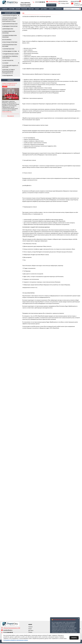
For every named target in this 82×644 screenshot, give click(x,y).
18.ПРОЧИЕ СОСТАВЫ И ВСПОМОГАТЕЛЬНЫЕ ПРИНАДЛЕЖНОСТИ (8, 71)
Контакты (59, 9)
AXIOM (18, 9)
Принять (74, 638)
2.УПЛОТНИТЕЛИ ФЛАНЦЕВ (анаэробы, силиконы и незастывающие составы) (9, 20)
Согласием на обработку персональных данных (16, 640)
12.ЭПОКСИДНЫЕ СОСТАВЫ (10, 51)
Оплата (51, 9)
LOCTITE (11, 9)
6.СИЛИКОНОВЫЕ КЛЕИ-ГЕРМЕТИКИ (9, 32)
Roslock (24, 9)
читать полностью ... (7, 111)
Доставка (44, 9)
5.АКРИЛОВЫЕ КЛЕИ (8, 29)
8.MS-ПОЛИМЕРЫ (7, 40)
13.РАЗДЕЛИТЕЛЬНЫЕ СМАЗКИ (10, 54)
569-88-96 (40, 2)
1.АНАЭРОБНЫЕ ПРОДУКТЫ (10, 15)
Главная (5, 9)
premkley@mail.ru (53, 1)
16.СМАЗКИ (5, 63)
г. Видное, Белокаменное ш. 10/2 (12, 628)
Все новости (11, 116)
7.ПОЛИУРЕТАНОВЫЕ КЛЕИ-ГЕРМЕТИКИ (10, 36)
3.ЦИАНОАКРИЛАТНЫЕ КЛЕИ (10, 24)
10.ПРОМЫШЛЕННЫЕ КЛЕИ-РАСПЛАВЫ (10, 45)
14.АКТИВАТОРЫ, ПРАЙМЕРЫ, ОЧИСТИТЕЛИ (10, 57)
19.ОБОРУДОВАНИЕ (7, 75)
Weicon (31, 9)
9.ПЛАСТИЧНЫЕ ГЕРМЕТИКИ (10, 42)
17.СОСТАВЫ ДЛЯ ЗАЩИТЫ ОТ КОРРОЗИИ (10, 66)
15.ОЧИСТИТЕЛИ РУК (8, 60)
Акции (37, 9)
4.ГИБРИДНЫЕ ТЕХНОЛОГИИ (10, 26)
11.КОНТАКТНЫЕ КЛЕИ (8, 49)
